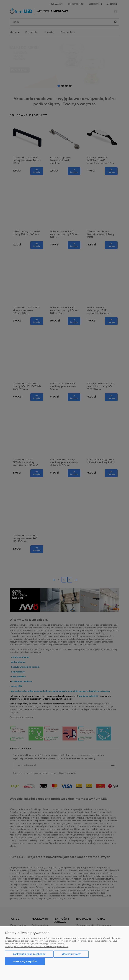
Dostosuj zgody (71, 954)
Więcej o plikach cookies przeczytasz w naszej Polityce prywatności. (37, 947)
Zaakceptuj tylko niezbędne (29, 954)
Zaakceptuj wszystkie (25, 961)
